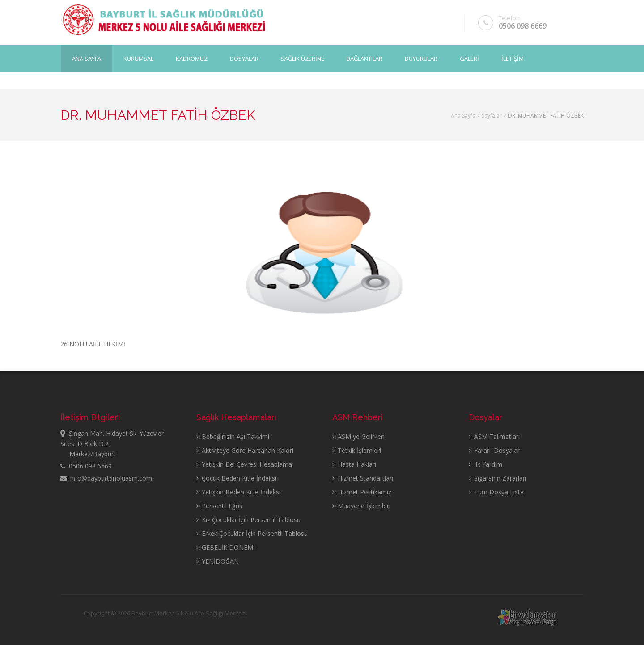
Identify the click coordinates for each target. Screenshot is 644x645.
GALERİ (469, 59)
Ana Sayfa (87, 59)
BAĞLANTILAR (364, 59)
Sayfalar (492, 116)
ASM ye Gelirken (358, 436)
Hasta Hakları (354, 464)
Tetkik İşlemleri (357, 450)
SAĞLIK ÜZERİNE (303, 59)
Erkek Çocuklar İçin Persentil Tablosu (252, 533)
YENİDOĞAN (218, 561)
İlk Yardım (485, 464)
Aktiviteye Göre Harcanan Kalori (245, 450)
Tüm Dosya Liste (496, 492)
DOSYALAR (244, 59)
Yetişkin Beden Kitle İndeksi (238, 492)
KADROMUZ (192, 59)
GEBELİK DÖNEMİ (226, 547)
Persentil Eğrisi (220, 506)
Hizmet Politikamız (362, 492)
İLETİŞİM (513, 59)
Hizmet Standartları (363, 478)
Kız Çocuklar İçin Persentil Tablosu (248, 520)
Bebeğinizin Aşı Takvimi (233, 436)
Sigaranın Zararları (498, 478)
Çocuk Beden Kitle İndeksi (236, 478)
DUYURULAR (421, 59)
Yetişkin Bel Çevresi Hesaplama (244, 464)
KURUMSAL (138, 59)
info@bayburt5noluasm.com (106, 478)
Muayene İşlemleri (361, 506)
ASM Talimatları (494, 436)
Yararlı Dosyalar (494, 450)
